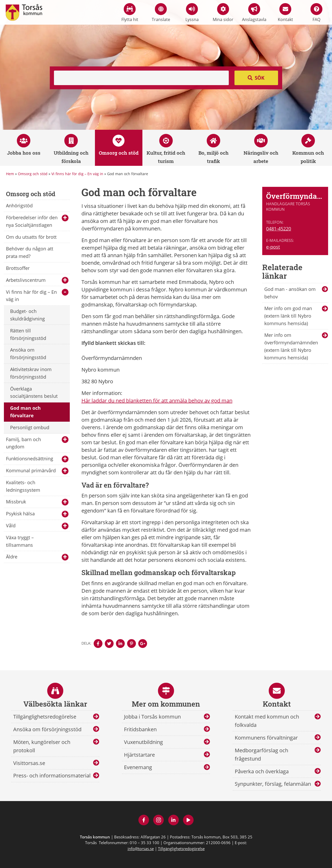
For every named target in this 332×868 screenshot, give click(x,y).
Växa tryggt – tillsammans (20, 541)
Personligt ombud (30, 427)
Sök (260, 78)
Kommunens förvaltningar (266, 738)
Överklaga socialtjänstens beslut (34, 392)
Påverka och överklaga (262, 771)
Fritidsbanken (140, 729)
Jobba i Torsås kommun (152, 717)
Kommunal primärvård (37, 471)
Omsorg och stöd (33, 174)
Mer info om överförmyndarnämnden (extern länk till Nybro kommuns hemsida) (291, 346)
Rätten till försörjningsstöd (28, 334)
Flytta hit (130, 13)
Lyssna (192, 13)
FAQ (316, 13)
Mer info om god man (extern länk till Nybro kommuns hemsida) (288, 316)
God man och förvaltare (25, 412)
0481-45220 (279, 229)
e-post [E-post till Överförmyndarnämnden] (273, 247)
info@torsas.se (141, 849)
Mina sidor (223, 13)
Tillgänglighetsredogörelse (45, 717)
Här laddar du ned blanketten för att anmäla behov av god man (157, 401)
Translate (161, 13)
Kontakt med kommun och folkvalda (267, 721)
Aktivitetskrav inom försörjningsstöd (31, 373)
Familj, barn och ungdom (37, 443)
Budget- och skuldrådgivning (27, 315)
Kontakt (285, 13)
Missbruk (37, 502)
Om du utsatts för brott (31, 237)
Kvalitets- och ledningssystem (23, 486)
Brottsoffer (18, 268)
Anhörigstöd (19, 206)
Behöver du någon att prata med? (30, 252)
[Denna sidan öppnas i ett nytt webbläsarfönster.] (98, 644)
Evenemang (138, 767)
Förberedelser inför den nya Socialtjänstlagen (37, 221)
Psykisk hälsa (37, 514)
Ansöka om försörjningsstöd (28, 354)
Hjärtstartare (139, 755)
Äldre (37, 557)
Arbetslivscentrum (37, 280)
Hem (10, 174)
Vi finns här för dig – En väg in (77, 174)
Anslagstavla (254, 13)
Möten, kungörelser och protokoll (42, 746)
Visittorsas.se (29, 763)
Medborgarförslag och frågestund (261, 754)
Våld (37, 526)
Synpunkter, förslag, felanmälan (273, 784)
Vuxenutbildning (143, 742)
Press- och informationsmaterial (52, 775)
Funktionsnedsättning (37, 459)
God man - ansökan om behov (290, 293)
